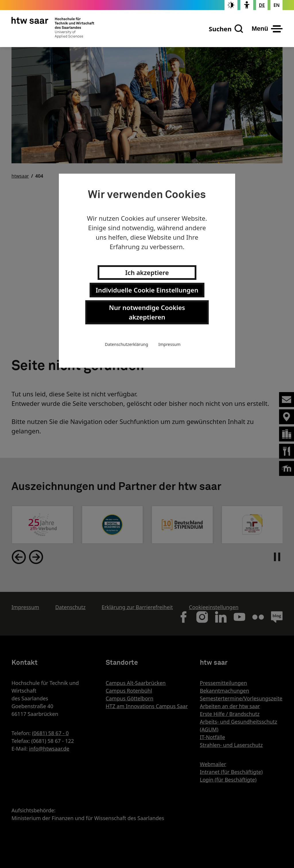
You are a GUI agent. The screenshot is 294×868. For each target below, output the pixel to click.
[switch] (231, 5)
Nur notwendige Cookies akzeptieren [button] (147, 312)
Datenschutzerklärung (126, 344)
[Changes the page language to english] (276, 5)
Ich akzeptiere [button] (147, 272)
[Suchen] (226, 29)
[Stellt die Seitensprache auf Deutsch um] (262, 5)
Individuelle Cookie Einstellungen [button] (147, 290)
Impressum (170, 344)
